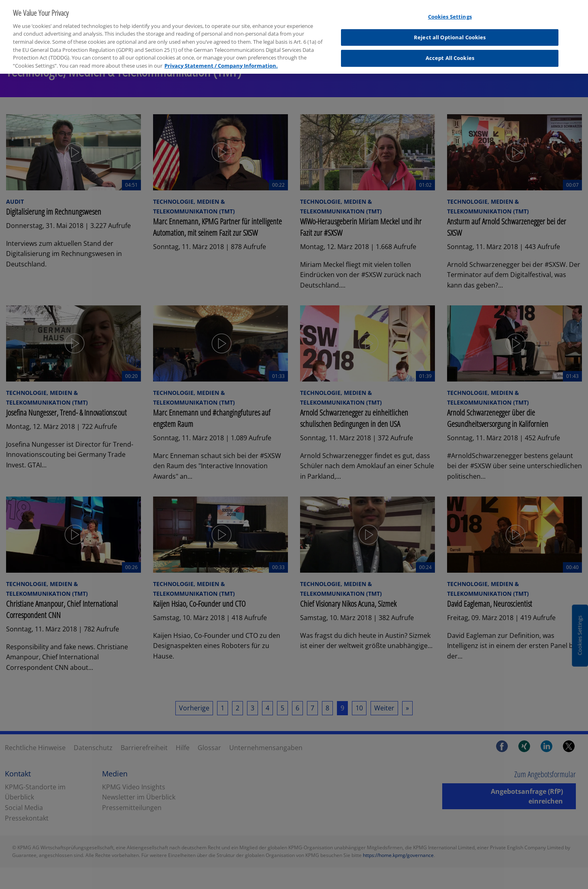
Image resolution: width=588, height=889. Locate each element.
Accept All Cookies (450, 52)
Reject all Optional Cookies (450, 31)
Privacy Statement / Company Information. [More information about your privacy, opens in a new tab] (221, 59)
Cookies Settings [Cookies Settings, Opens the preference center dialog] (450, 11)
